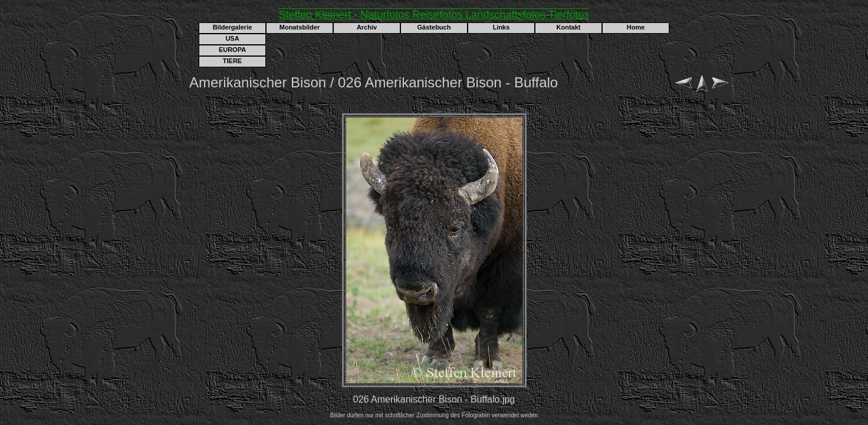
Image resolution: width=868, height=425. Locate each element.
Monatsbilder (300, 27)
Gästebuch (434, 27)
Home (636, 27)
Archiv (367, 27)
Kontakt (569, 27)
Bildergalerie (233, 27)
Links (502, 27)
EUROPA (232, 50)
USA (232, 38)
